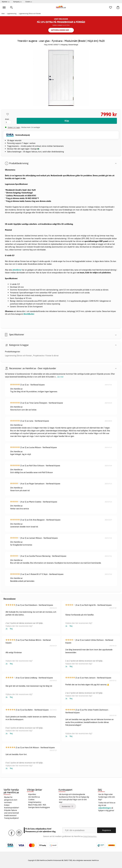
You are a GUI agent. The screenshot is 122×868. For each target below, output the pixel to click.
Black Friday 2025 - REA (37, 805)
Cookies (31, 800)
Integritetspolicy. (90, 836)
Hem (3, 14)
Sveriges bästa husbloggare (39, 807)
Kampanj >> (17, 2)
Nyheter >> (6, 2)
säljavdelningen (105, 808)
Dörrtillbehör (29, 314)
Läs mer (60, 377)
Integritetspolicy (35, 802)
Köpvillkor (32, 794)
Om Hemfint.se (34, 797)
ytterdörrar (17, 270)
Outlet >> (29, 2)
